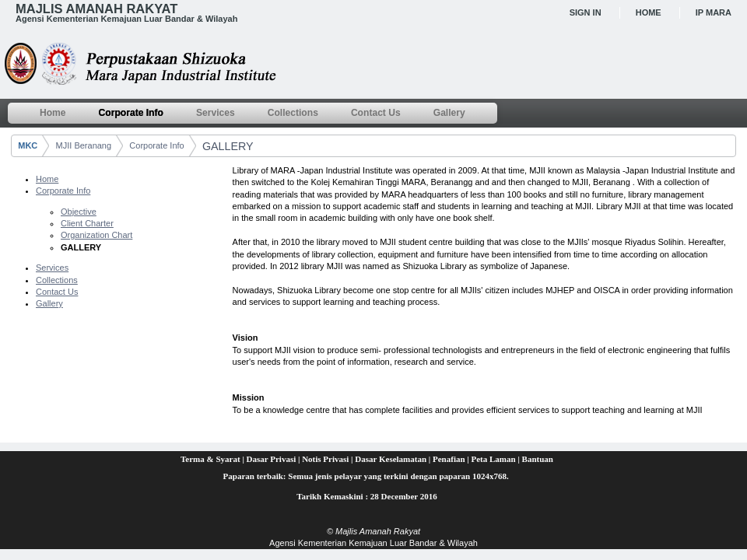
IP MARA (714, 12)
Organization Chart (96, 235)
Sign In (586, 12)
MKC (28, 145)
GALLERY (228, 146)
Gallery (49, 303)
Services (52, 268)
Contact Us (57, 292)
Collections (57, 280)
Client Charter (87, 223)
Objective (79, 212)
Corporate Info (156, 145)
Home (649, 12)
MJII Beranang (84, 145)
